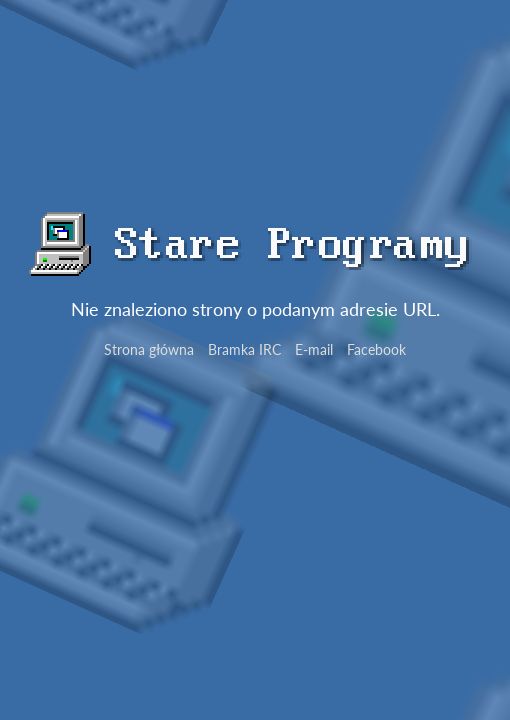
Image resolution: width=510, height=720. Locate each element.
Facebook (376, 349)
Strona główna (149, 349)
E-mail (314, 349)
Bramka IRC (244, 349)
